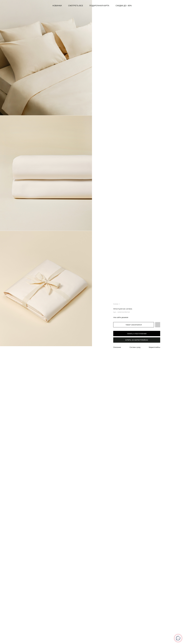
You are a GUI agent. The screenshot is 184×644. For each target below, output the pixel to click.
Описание (117, 347)
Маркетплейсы (154, 347)
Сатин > (117, 304)
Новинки (57, 6)
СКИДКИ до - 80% (124, 6)
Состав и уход (135, 347)
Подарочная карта (99, 6)
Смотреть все (76, 6)
